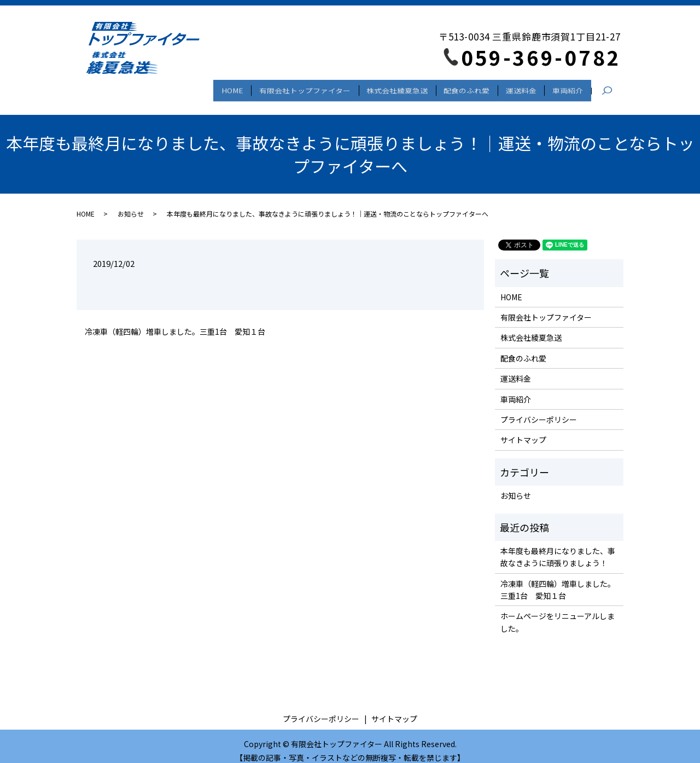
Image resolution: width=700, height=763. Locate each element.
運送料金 (513, 88)
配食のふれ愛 (453, 88)
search (612, 88)
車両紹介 (565, 88)
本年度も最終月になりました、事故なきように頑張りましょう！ (558, 547)
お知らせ (131, 204)
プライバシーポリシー (539, 410)
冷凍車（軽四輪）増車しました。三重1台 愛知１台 (175, 322)
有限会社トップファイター (280, 88)
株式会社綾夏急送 (378, 88)
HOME (202, 88)
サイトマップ (523, 430)
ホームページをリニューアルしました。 (558, 613)
